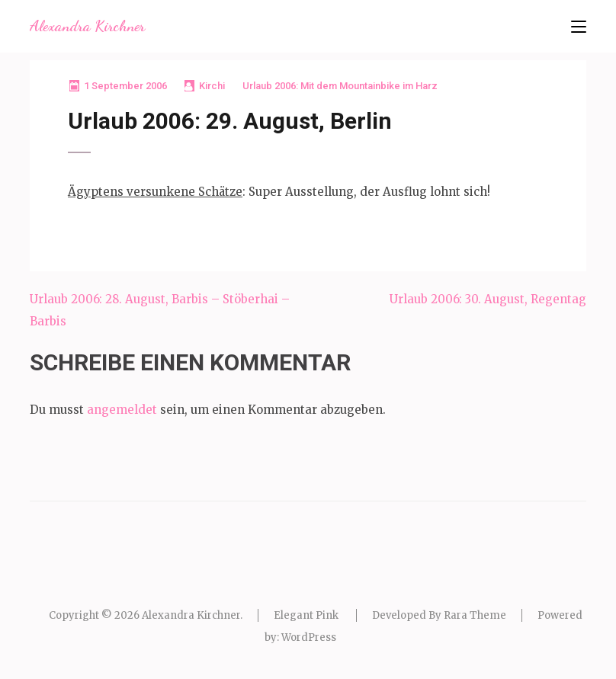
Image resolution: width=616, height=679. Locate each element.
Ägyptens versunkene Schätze (155, 192)
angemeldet (122, 410)
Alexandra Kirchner (87, 26)
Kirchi (212, 86)
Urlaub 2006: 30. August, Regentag (488, 299)
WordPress (309, 637)
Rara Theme (475, 615)
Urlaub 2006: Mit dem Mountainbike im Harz (340, 86)
